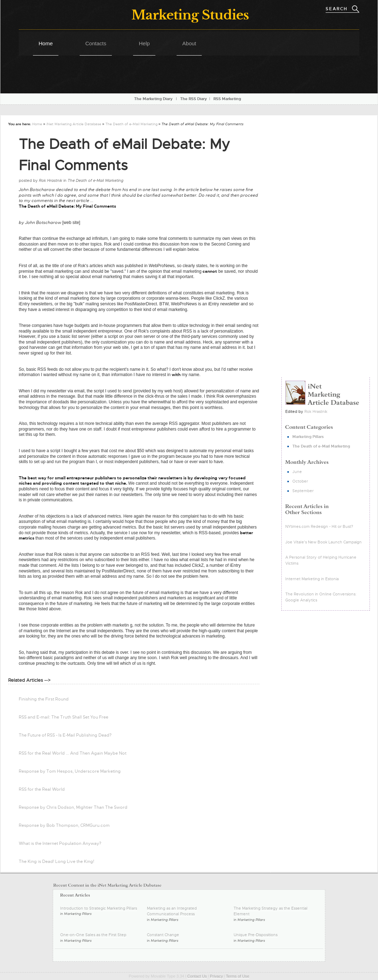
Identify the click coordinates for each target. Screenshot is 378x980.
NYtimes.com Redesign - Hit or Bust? (319, 526)
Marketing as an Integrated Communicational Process (172, 911)
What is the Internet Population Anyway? (60, 843)
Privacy (216, 976)
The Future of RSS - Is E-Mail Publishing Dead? (65, 735)
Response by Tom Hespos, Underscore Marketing (70, 771)
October (300, 481)
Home (46, 43)
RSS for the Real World (42, 789)
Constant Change (163, 935)
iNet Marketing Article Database (74, 124)
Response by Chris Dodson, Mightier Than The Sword (73, 807)
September (303, 491)
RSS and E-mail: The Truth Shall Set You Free (64, 717)
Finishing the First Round (44, 699)
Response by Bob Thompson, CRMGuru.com (64, 825)
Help (144, 43)
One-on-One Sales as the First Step (93, 935)
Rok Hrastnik (316, 411)
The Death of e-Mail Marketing (131, 124)
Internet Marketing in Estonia (312, 579)
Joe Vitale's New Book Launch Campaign (323, 542)
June (297, 472)
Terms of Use (237, 976)
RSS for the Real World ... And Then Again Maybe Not (73, 753)
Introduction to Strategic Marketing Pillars (99, 908)
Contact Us (197, 976)
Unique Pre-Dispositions (256, 935)
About (189, 43)
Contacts (96, 43)
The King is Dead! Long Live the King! (56, 861)
